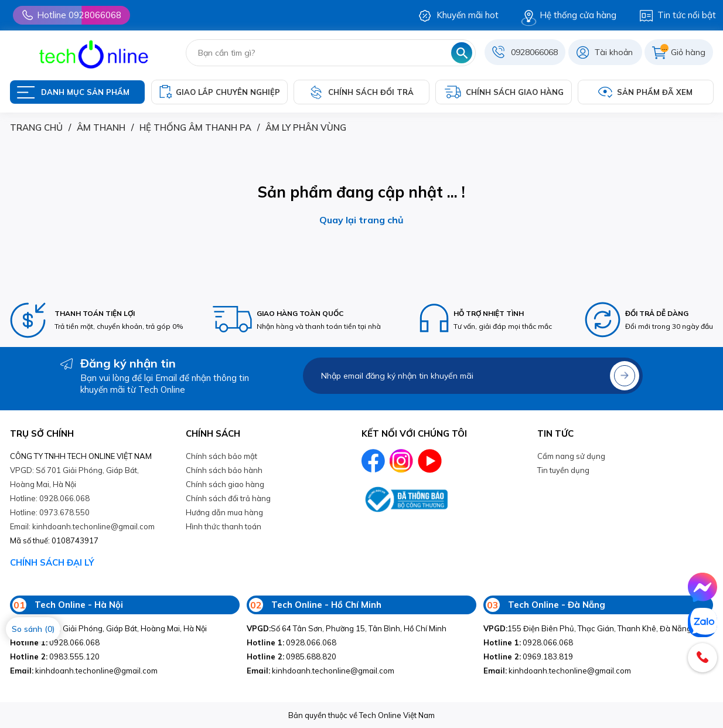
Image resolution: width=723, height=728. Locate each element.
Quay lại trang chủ (361, 220)
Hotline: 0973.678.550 (50, 512)
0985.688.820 (291, 656)
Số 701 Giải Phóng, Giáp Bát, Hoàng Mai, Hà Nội (108, 628)
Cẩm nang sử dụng (571, 456)
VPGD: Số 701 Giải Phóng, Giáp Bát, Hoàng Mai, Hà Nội (74, 477)
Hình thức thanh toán (224, 526)
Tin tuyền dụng (563, 470)
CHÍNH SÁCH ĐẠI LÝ (52, 562)
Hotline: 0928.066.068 (50, 498)
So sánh (33, 629)
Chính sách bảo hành (224, 470)
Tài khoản (614, 52)
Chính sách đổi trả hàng (228, 498)
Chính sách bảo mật (221, 456)
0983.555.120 (55, 656)
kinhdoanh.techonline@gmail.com (84, 671)
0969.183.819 (528, 656)
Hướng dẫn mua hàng (224, 512)
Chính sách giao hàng (225, 484)
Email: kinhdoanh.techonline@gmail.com (82, 526)
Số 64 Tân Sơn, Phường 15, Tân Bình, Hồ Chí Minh (347, 628)
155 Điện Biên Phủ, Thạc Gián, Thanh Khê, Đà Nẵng (587, 628)
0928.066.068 (55, 642)
